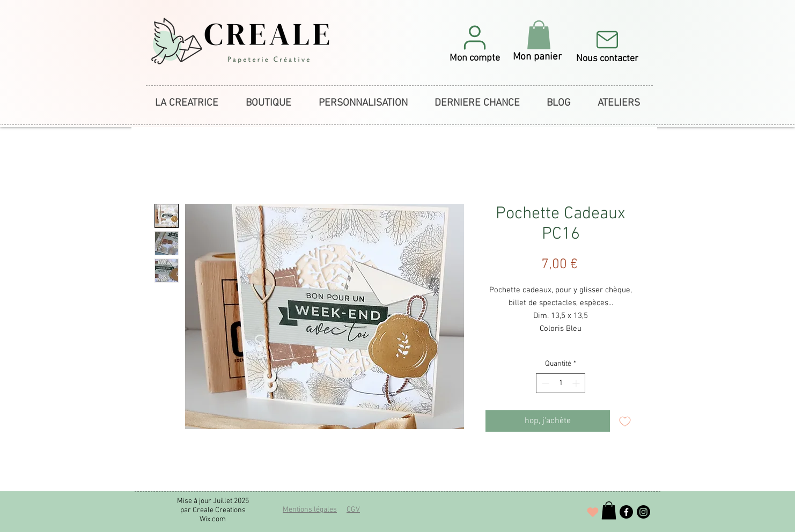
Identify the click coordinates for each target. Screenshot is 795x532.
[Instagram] (643, 512)
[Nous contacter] (607, 45)
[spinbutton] (561, 383)
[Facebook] (626, 512)
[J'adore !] (593, 512)
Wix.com (213, 519)
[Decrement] (544, 383)
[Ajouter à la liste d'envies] (625, 421)
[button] (475, 43)
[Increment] (577, 383)
